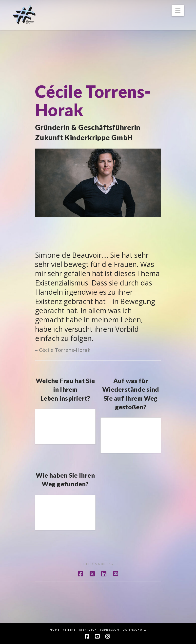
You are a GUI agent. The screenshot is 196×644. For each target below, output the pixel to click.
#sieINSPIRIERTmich (80, 630)
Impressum (110, 630)
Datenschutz (135, 630)
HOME (55, 630)
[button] (178, 11)
